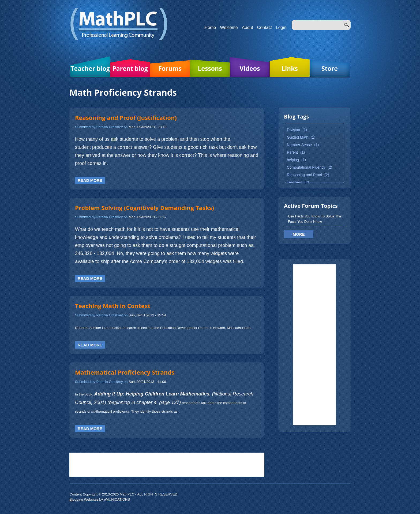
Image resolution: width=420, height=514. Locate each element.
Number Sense (299, 145)
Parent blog (130, 68)
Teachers (295, 182)
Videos (250, 68)
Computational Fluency (306, 167)
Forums (170, 68)
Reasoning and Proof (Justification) (126, 117)
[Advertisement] (314, 345)
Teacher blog (90, 68)
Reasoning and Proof (305, 175)
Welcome (229, 27)
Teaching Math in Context (113, 306)
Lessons (210, 68)
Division (293, 130)
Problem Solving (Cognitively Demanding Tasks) (145, 208)
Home (210, 27)
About (247, 27)
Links (290, 68)
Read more (90, 180)
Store (330, 68)
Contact (265, 27)
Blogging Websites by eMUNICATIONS (100, 499)
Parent (292, 152)
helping (293, 160)
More (299, 234)
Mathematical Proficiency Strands (125, 372)
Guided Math (298, 137)
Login (281, 27)
